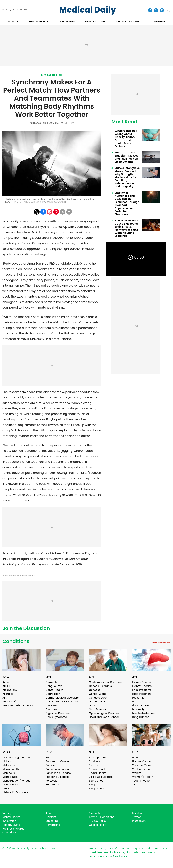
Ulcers (136, 757)
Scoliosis (94, 761)
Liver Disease (141, 705)
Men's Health (11, 769)
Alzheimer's (10, 702)
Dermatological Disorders (62, 698)
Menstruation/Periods (16, 781)
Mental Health (52, 75)
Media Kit (95, 813)
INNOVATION (67, 22)
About (50, 813)
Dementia (52, 682)
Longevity (138, 709)
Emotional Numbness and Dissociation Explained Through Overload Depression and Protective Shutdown (127, 204)
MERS (6, 788)
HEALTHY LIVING (95, 22)
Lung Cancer (140, 717)
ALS (5, 698)
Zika (135, 785)
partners (45, 328)
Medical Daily (88, 10)
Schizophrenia (98, 757)
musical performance (54, 403)
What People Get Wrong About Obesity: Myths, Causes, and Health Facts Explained (126, 139)
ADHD (6, 686)
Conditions (16, 641)
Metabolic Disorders (15, 792)
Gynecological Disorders (105, 713)
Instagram (139, 821)
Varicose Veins (142, 765)
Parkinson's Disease (58, 773)
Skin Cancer (97, 781)
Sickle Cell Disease (101, 777)
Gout (92, 705)
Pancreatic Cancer (58, 761)
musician (62, 280)
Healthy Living (11, 825)
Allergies (8, 694)
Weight (137, 773)
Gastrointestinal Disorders (106, 682)
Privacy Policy (98, 821)
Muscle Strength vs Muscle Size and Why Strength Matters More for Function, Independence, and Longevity (127, 177)
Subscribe (52, 821)
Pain (48, 757)
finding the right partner (63, 249)
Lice (135, 702)
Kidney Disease (142, 686)
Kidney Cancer (142, 682)
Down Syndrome (56, 717)
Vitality (7, 813)
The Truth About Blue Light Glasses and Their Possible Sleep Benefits (127, 157)
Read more (120, 856)
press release (61, 339)
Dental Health (54, 690)
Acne (6, 682)
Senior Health (98, 769)
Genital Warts (98, 694)
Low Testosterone (143, 713)
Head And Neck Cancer (104, 717)
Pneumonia (53, 785)
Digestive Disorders (58, 713)
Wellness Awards (127, 22)
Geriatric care (98, 698)
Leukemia (138, 698)
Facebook (138, 813)
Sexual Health (98, 773)
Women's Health (143, 777)
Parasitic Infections (58, 769)
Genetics (95, 690)
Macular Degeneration (17, 757)
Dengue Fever (55, 686)
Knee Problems (142, 690)
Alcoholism (10, 690)
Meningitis (9, 773)
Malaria (7, 761)
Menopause (10, 777)
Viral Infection (141, 769)
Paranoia (52, 765)
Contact (51, 817)
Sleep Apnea (97, 788)
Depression (53, 694)
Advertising (53, 825)
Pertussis (51, 781)
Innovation (9, 821)
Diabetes (51, 705)
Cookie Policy (97, 825)
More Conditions (161, 643)
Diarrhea (51, 709)
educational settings (32, 254)
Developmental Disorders (62, 702)
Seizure (94, 765)
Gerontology (97, 702)
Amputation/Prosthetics (18, 705)
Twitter (136, 817)
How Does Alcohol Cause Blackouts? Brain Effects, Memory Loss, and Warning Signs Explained (127, 228)
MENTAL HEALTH (39, 22)
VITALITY (13, 22)
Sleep (92, 785)
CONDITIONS (157, 22)
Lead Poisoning (142, 694)
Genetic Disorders (100, 686)
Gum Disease (98, 709)
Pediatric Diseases (57, 777)
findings (27, 238)
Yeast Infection (142, 781)
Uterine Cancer (142, 761)
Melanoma (9, 765)
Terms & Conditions (102, 817)
